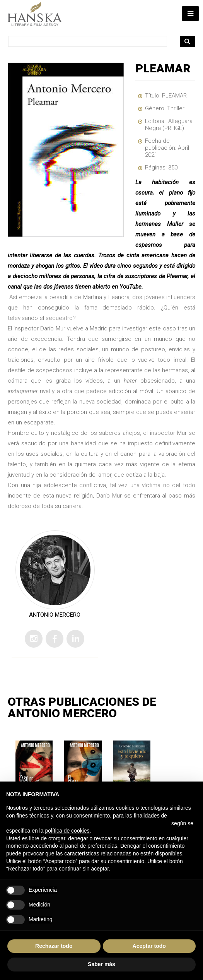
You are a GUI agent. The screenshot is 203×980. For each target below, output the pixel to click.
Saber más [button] (101, 964)
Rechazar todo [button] (54, 946)
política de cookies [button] (67, 831)
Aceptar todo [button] (149, 946)
